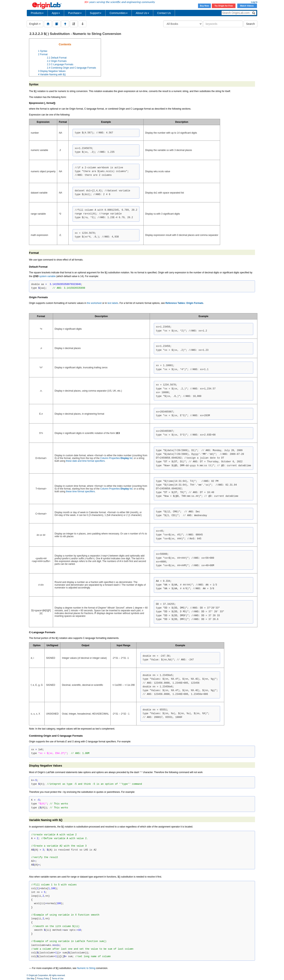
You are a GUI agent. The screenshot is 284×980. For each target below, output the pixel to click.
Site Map (30, 979)
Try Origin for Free (224, 6)
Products (37, 13)
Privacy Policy (43, 979)
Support (96, 13)
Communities (119, 13)
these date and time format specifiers (85, 461)
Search (250, 24)
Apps (56, 13)
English (35, 24)
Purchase (75, 13)
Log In (254, 2)
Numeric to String (86, 968)
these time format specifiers (80, 491)
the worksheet (94, 303)
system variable (47, 276)
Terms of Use (58, 979)
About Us (142, 13)
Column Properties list (116, 458)
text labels (113, 303)
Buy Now (205, 6)
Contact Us (164, 13)
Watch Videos (247, 6)
